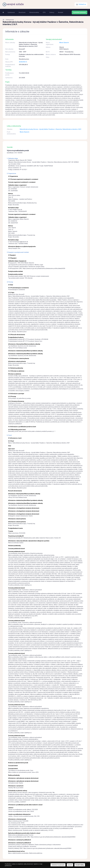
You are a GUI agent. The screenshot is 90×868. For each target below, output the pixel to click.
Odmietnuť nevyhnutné (58, 865)
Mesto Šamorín (64, 43)
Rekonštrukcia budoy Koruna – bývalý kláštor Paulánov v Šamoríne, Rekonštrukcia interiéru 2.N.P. (51, 129)
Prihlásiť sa (82, 4)
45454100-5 (23, 62)
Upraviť (70, 865)
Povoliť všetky (80, 865)
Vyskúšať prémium (80, 12)
